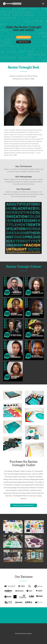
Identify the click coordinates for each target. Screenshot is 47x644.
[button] (43, 4)
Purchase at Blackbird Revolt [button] (23, 505)
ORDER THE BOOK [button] (23, 45)
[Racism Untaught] (12, 4)
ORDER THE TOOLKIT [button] (23, 50)
